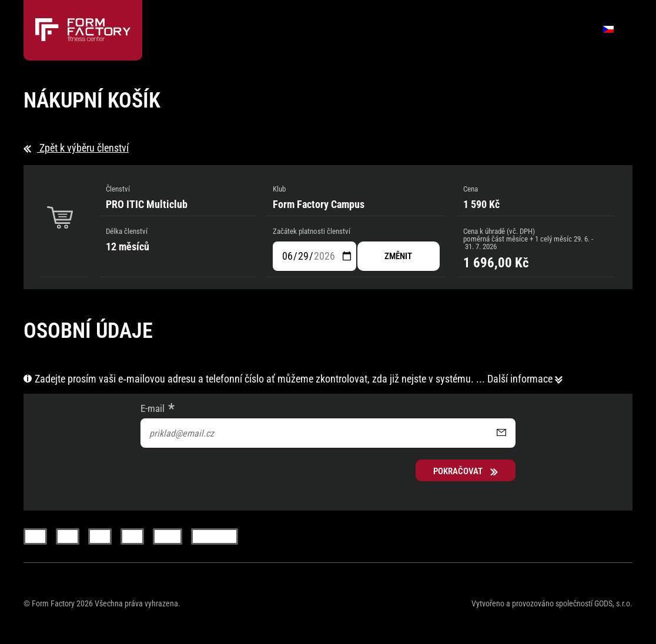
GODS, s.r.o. (613, 603)
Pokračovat (466, 471)
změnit (398, 256)
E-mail (153, 408)
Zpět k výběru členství (76, 148)
